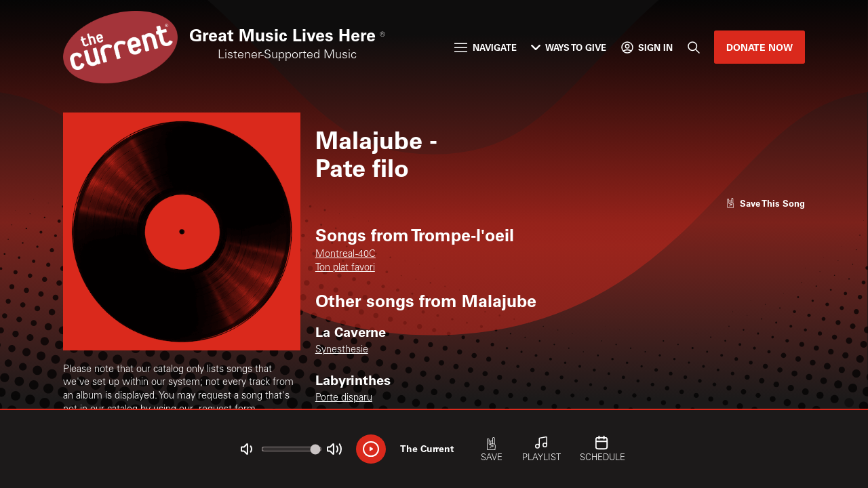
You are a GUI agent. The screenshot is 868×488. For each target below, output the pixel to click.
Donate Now (759, 47)
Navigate (485, 47)
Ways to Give (569, 47)
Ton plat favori (345, 268)
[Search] (693, 47)
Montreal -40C (346, 255)
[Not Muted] (246, 449)
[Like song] (766, 203)
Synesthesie (342, 350)
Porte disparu (344, 399)
